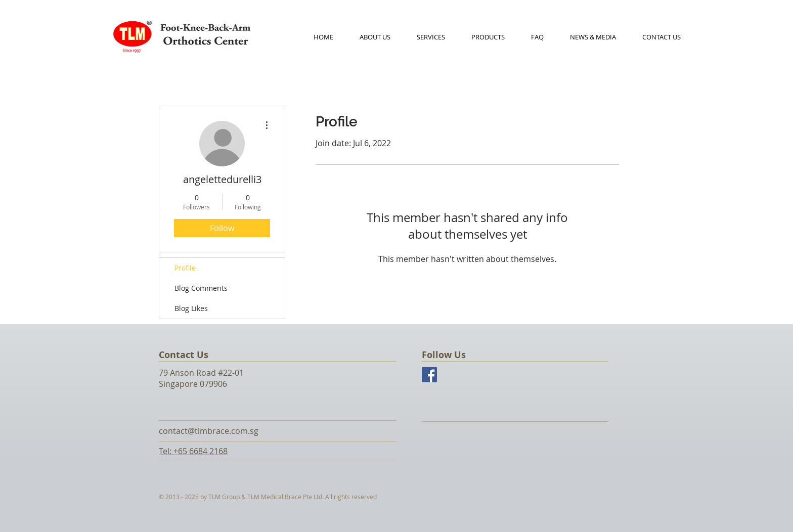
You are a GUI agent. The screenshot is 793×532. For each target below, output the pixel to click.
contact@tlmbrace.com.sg (209, 431)
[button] (488, 37)
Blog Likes (191, 308)
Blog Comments (201, 288)
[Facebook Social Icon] (429, 375)
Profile (185, 268)
